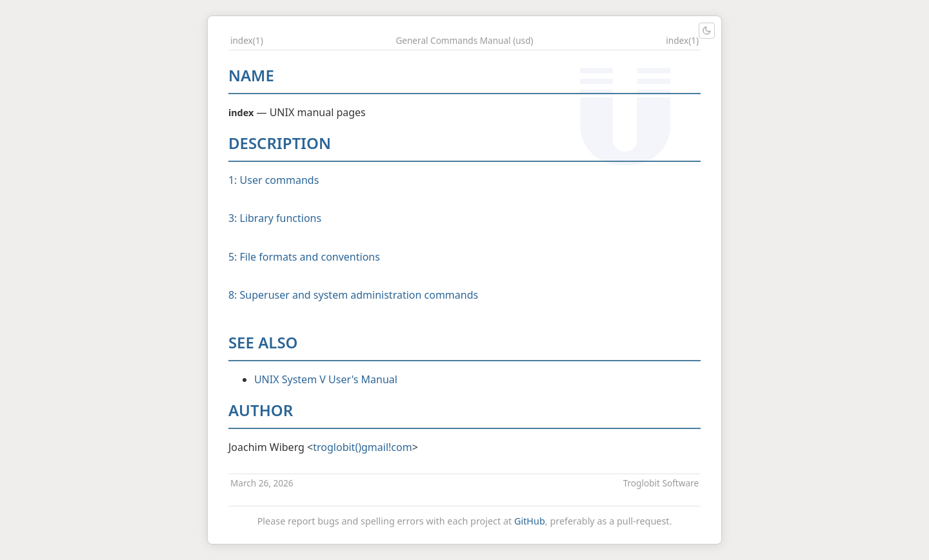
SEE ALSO (263, 342)
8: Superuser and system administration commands (353, 295)
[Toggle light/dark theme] (707, 31)
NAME (251, 75)
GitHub (530, 521)
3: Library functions (275, 218)
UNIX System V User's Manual (326, 379)
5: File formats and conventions (304, 257)
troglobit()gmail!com (362, 447)
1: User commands (274, 180)
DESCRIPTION (280, 143)
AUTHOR (261, 410)
